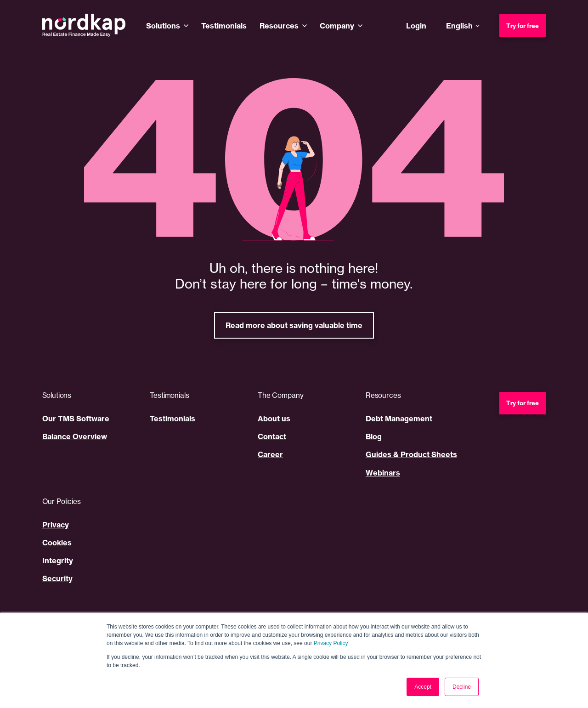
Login (416, 26)
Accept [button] (423, 687)
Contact (272, 436)
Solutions (163, 26)
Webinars (383, 473)
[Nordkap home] (84, 26)
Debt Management (399, 419)
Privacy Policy (331, 643)
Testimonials (224, 26)
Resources (279, 26)
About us (274, 419)
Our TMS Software (76, 419)
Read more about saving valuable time (294, 325)
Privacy (56, 525)
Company (337, 26)
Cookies (57, 543)
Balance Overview (75, 436)
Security (57, 578)
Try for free (523, 26)
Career (270, 454)
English (459, 26)
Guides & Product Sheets (411, 454)
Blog (374, 436)
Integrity (58, 561)
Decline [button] (462, 687)
